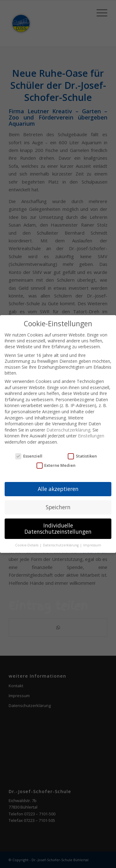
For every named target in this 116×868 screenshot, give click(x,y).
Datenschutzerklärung (68, 430)
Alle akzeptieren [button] (58, 489)
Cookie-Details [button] (27, 545)
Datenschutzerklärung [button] (61, 545)
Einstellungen (91, 436)
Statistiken (82, 456)
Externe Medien (56, 465)
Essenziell (29, 456)
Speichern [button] (58, 507)
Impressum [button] (92, 545)
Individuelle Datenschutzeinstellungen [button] (58, 528)
